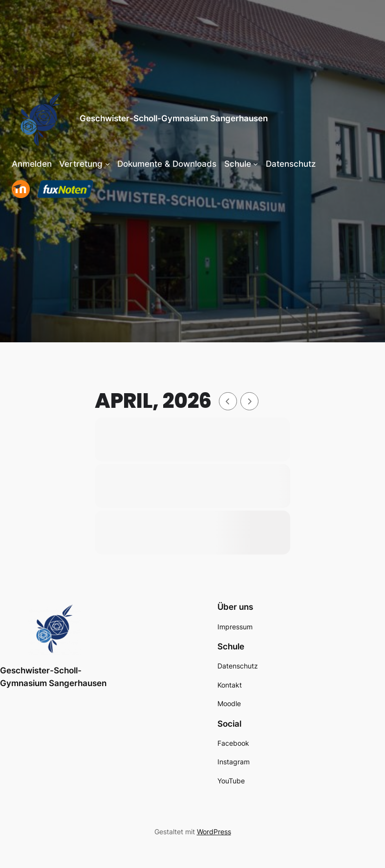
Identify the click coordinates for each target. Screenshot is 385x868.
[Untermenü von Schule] (256, 164)
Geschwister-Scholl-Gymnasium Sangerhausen (174, 118)
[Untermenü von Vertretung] (107, 164)
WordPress (214, 832)
